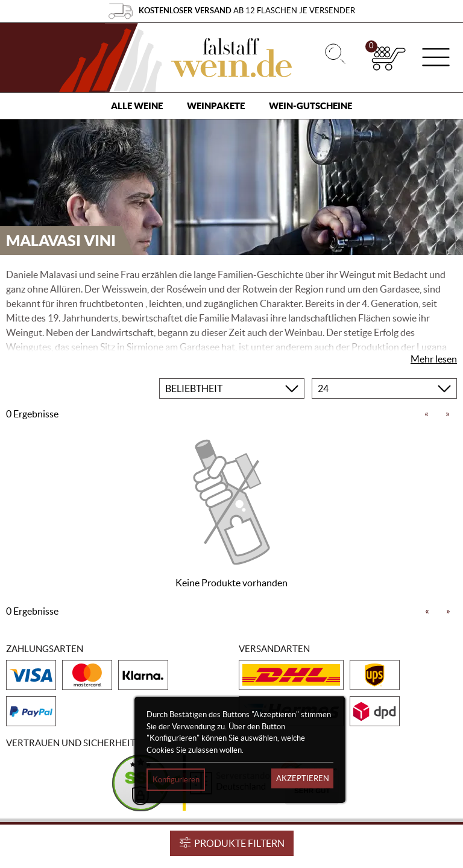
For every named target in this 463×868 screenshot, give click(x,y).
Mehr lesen (434, 359)
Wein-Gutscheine (310, 106)
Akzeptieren (303, 778)
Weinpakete (216, 106)
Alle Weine (137, 106)
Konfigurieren (176, 780)
